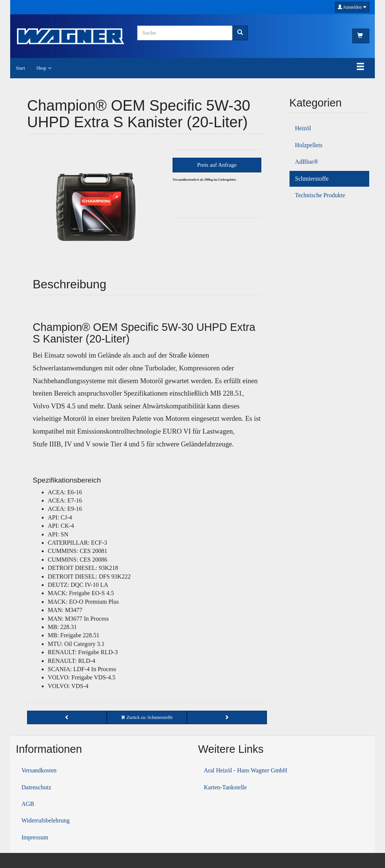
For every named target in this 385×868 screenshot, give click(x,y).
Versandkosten (39, 770)
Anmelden (352, 7)
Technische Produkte (320, 195)
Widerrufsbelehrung (45, 820)
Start (20, 68)
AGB (28, 804)
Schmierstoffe (312, 179)
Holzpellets (309, 145)
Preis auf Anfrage (217, 165)
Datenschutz (36, 787)
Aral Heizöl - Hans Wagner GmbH (246, 770)
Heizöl (303, 128)
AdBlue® (307, 162)
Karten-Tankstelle (225, 787)
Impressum (35, 837)
